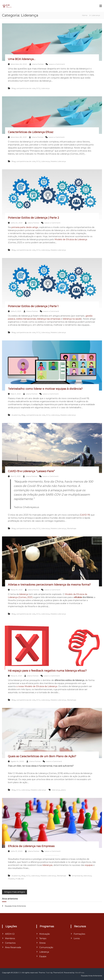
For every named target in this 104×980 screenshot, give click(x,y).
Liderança (45, 88)
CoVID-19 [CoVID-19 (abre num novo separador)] (85, 515)
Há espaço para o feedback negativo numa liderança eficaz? (47, 671)
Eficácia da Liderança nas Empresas (31, 846)
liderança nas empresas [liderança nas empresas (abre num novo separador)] (49, 319)
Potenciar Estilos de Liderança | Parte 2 (34, 218)
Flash (48, 973)
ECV (38, 88)
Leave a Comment (57, 64)
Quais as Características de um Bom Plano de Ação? (42, 756)
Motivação (45, 934)
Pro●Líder (20, 879)
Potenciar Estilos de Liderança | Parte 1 (33, 306)
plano (63, 790)
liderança (56, 790)
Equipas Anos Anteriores (15, 906)
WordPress (80, 973)
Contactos (10, 943)
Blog (14, 88)
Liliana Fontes (38, 64)
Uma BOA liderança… (22, 59)
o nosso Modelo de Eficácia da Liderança (37, 686)
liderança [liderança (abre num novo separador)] (24, 594)
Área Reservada (13, 947)
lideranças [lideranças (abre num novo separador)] (48, 865)
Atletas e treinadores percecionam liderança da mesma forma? (49, 585)
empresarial (77, 876)
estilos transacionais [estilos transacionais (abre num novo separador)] (26, 319)
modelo (11, 879)
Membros (10, 938)
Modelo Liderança (58, 161)
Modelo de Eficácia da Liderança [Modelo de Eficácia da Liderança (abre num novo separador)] (71, 239)
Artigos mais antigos (15, 892)
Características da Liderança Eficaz (31, 132)
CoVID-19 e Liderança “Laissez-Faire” (31, 471)
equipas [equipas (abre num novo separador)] (89, 865)
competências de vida (26, 88)
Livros (77, 938)
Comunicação (46, 947)
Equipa (43, 956)
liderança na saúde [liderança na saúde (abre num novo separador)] (72, 319)
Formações (79, 934)
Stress (42, 943)
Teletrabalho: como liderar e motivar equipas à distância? (45, 389)
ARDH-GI (10, 934)
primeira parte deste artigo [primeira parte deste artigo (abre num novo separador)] (25, 227)
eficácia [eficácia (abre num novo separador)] (78, 597)
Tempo (43, 938)
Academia (16, 415)
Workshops (71, 528)
